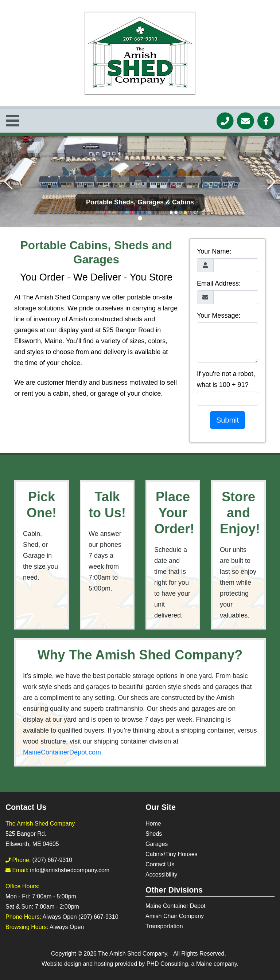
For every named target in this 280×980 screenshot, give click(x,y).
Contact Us (160, 864)
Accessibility (161, 875)
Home (153, 824)
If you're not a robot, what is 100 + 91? (226, 379)
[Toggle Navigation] (13, 121)
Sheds (154, 834)
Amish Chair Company (175, 916)
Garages (157, 844)
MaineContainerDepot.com (62, 752)
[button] (140, 218)
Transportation (164, 926)
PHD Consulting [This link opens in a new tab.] (167, 964)
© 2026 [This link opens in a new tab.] (87, 954)
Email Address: (219, 283)
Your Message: (219, 315)
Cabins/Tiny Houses (172, 854)
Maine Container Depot (176, 906)
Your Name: (214, 251)
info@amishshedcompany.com (70, 870)
